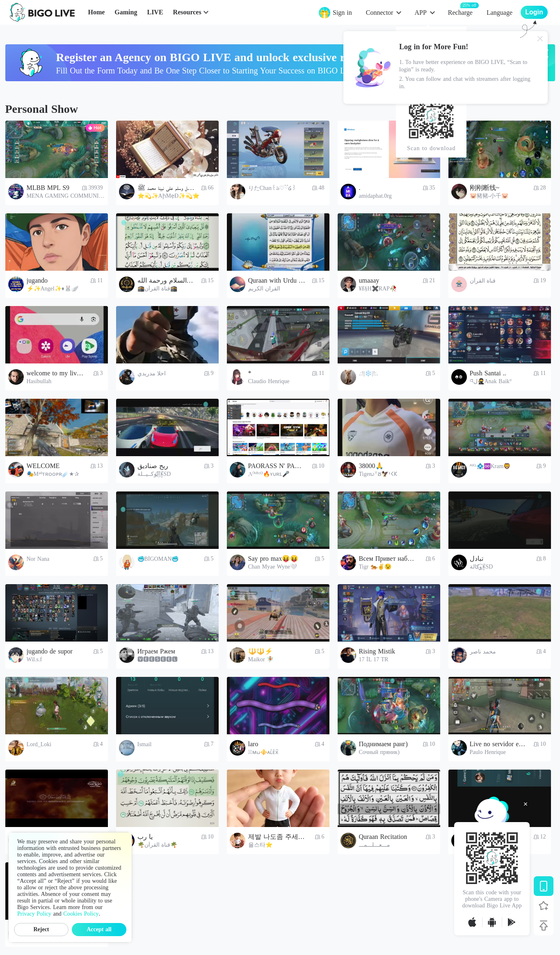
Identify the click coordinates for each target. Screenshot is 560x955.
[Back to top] (544, 925)
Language (499, 13)
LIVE (155, 12)
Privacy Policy (34, 914)
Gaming (126, 12)
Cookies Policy (81, 914)
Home (96, 12)
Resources (187, 12)
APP (420, 13)
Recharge (460, 12)
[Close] (540, 39)
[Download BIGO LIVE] (544, 886)
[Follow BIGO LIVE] (544, 906)
